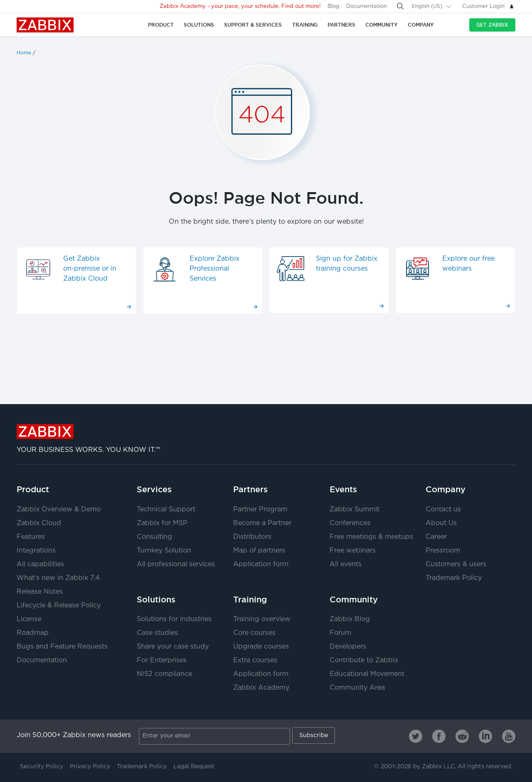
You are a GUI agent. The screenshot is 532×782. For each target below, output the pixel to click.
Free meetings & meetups (371, 537)
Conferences (350, 523)
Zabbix (45, 25)
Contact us (443, 509)
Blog (334, 6)
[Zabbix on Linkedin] (485, 736)
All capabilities (40, 564)
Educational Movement (367, 674)
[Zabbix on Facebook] (439, 736)
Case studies (157, 633)
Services (154, 489)
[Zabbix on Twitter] (416, 736)
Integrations (36, 551)
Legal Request (194, 767)
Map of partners (259, 551)
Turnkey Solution (164, 551)
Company (446, 489)
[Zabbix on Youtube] (509, 736)
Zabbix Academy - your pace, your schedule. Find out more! (240, 6)
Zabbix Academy (261, 688)
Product (33, 489)
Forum (340, 633)
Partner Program (260, 509)
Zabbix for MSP (162, 523)
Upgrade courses (261, 647)
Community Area (357, 688)
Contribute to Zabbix (364, 660)
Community (354, 599)
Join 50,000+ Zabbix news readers (74, 735)
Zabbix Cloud (39, 523)
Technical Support (166, 509)
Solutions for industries (174, 619)
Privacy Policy (90, 767)
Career (436, 537)
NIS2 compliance (164, 674)
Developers (348, 647)
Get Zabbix (492, 25)
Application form (261, 564)
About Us (441, 523)
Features (31, 537)
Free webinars (353, 551)
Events (343, 489)
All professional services (176, 564)
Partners (250, 489)
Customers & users (456, 564)
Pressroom (443, 551)
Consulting (154, 537)
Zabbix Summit (355, 509)
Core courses (254, 633)
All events (346, 564)
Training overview (262, 619)
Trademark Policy (454, 578)
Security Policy (42, 767)
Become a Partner (262, 523)
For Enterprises (162, 660)
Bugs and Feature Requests (62, 647)
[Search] (400, 6)
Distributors (252, 537)
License (29, 619)
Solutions (156, 599)
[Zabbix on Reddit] (462, 736)
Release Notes (40, 592)
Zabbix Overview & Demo (59, 509)
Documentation (367, 6)
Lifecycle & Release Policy (59, 606)
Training (250, 599)
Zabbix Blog (350, 619)
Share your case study (173, 647)
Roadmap (33, 633)
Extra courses (255, 660)
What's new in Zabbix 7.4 (58, 578)
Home (24, 53)
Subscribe (314, 735)
